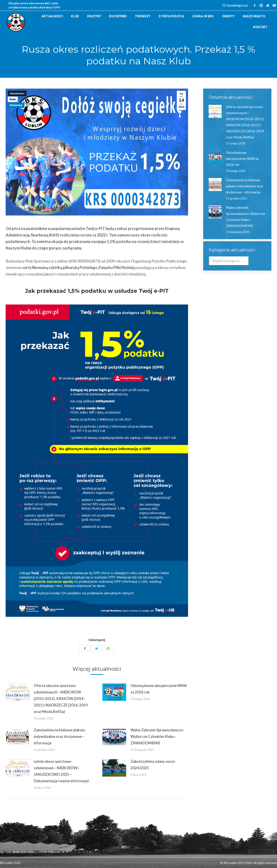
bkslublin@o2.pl (235, 5)
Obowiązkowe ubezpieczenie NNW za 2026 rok (159, 689)
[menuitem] (52, 16)
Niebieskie (16, 105)
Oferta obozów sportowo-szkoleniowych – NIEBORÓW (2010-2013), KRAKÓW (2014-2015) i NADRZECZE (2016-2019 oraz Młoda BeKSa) (61, 699)
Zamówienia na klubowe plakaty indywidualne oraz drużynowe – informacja (60, 736)
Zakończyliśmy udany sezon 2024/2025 (153, 765)
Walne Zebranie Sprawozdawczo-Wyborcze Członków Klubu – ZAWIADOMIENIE (157, 736)
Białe (13, 99)
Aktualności (17, 94)
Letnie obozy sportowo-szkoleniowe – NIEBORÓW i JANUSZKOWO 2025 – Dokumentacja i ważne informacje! (62, 771)
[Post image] (18, 692)
